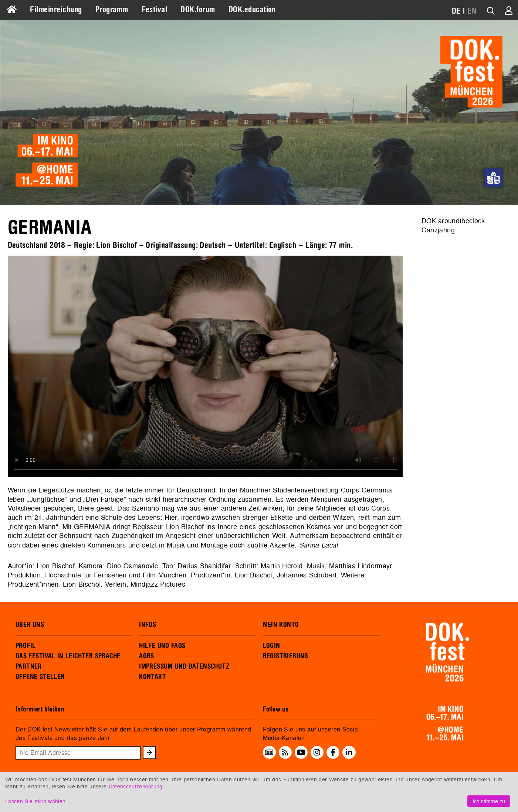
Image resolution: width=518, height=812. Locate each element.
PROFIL (26, 646)
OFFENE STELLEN (40, 677)
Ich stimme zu (489, 801)
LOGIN (272, 646)
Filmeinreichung (56, 10)
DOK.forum (198, 10)
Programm (112, 10)
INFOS (148, 625)
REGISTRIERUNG (286, 656)
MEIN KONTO (281, 625)
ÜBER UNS (30, 625)
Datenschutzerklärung (136, 786)
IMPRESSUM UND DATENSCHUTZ (184, 666)
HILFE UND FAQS (162, 646)
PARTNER (29, 666)
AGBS (147, 656)
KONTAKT (153, 677)
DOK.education (252, 10)
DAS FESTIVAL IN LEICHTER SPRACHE (68, 656)
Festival (155, 10)
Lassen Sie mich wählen (35, 801)
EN (472, 11)
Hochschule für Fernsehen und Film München (116, 575)
